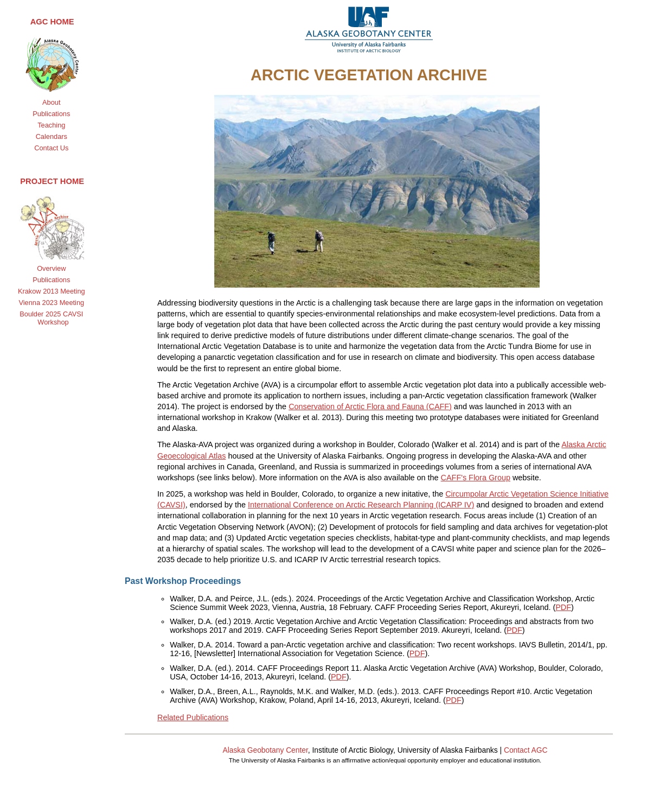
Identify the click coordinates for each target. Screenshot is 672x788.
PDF (563, 607)
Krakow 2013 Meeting (52, 291)
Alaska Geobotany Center (265, 750)
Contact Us (51, 148)
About (51, 102)
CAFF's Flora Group (476, 478)
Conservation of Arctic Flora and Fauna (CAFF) (370, 406)
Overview (51, 268)
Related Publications (193, 717)
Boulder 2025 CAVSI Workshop (51, 318)
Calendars (52, 136)
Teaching (51, 125)
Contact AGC (526, 750)
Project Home (52, 181)
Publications (51, 114)
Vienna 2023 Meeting (51, 303)
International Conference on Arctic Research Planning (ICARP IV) (361, 505)
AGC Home (52, 22)
